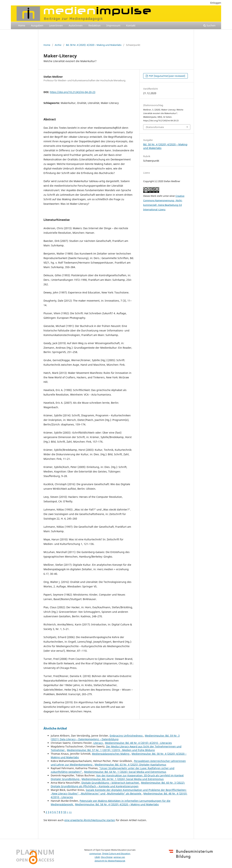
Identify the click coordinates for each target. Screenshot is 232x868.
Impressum (113, 25)
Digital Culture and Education (116, 854)
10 (65, 812)
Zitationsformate (155, 127)
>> (70, 812)
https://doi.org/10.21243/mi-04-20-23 (73, 92)
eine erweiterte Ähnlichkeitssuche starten (90, 820)
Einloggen (216, 3)
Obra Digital (107, 857)
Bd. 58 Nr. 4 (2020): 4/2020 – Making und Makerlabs (94, 45)
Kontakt (131, 25)
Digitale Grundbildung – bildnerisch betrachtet (110, 783)
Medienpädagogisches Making (111, 754)
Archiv (58, 45)
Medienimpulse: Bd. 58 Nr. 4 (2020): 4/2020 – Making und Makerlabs (117, 804)
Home (22, 25)
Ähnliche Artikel (55, 728)
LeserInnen (56, 25)
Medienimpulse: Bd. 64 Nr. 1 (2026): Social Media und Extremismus (125, 772)
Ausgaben (37, 25)
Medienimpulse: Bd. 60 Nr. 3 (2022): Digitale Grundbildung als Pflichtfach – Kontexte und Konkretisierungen (118, 784)
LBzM (97, 857)
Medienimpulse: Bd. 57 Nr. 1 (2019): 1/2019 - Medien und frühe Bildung (111, 750)
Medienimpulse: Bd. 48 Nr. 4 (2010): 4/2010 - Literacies (138, 743)
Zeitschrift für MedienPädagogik (110, 861)
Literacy (98, 743)
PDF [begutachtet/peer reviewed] (167, 76)
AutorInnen (76, 25)
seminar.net (119, 857)
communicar (95, 854)
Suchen (209, 25)
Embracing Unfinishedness (127, 736)
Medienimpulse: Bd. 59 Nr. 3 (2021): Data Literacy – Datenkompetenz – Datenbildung (115, 737)
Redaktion (95, 25)
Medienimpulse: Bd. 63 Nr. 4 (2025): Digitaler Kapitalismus (130, 765)
